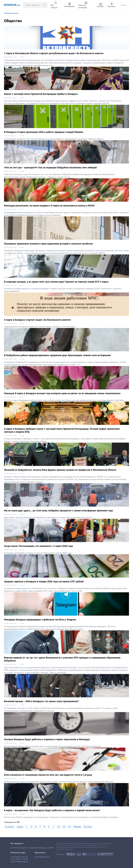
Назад (20, 827)
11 (59, 827)
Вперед (77, 827)
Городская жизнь (11, 13)
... (27, 827)
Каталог (101, 5)
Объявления (69, 5)
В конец (88, 827)
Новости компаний (83, 5)
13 (69, 827)
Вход (123, 5)
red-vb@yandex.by (42, 857)
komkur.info (93, 845)
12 (64, 827)
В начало (10, 827)
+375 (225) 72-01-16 (19, 857)
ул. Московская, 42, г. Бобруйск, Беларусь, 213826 (32, 848)
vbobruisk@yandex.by (19, 862)
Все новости (54, 5)
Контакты (112, 5)
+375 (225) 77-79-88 (19, 859)
